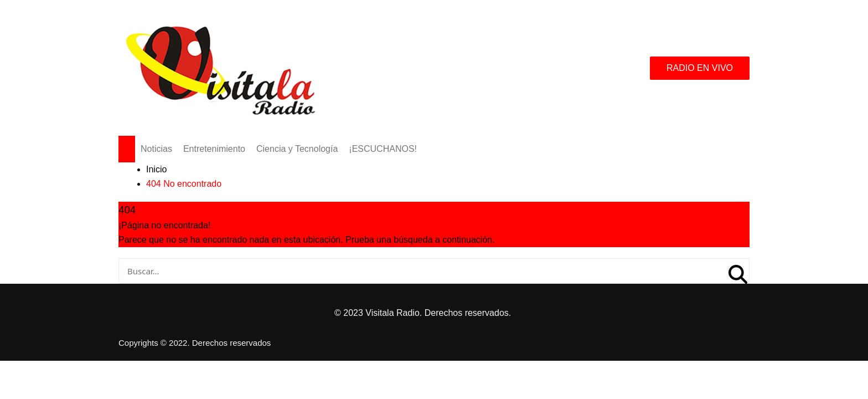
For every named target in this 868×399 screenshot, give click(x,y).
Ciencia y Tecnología (297, 149)
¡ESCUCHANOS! (383, 149)
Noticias (156, 149)
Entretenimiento (214, 149)
